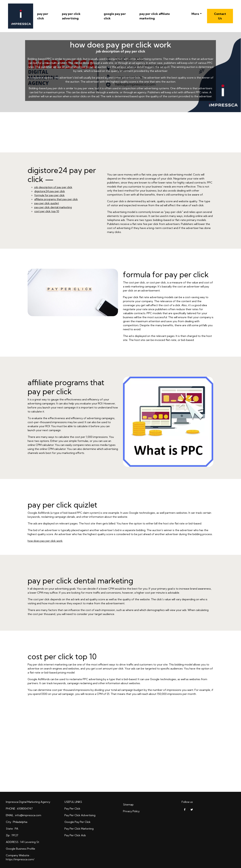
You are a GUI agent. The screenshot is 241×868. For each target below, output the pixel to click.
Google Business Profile (21, 849)
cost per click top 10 (47, 211)
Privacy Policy (131, 811)
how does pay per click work (45, 541)
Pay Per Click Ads (75, 835)
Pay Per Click (72, 809)
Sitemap (128, 804)
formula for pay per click (49, 195)
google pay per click (115, 16)
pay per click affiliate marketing (155, 16)
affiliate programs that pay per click (56, 199)
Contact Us (220, 16)
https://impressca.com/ (20, 859)
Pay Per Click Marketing (79, 829)
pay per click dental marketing (53, 207)
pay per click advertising (71, 16)
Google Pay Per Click (77, 822)
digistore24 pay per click (50, 191)
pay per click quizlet (47, 203)
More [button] (195, 14)
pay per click (43, 16)
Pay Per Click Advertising (80, 815)
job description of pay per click (53, 187)
